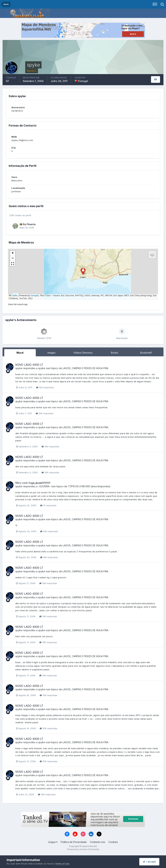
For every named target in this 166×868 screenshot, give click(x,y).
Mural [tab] (20, 353)
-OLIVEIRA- (44, 486)
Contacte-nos (98, 842)
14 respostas (48, 505)
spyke (19, 368)
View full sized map (18, 304)
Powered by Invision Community (83, 849)
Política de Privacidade (74, 842)
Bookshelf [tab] (146, 353)
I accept (149, 862)
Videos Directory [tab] (83, 353)
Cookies (113, 842)
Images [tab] (52, 353)
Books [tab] (115, 353)
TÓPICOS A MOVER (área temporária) (89, 486)
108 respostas (45, 387)
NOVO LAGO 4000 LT (29, 365)
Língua (53, 842)
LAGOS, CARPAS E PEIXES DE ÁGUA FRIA (85, 368)
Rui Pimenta (29, 224)
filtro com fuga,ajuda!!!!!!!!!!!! (33, 483)
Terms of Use (62, 864)
